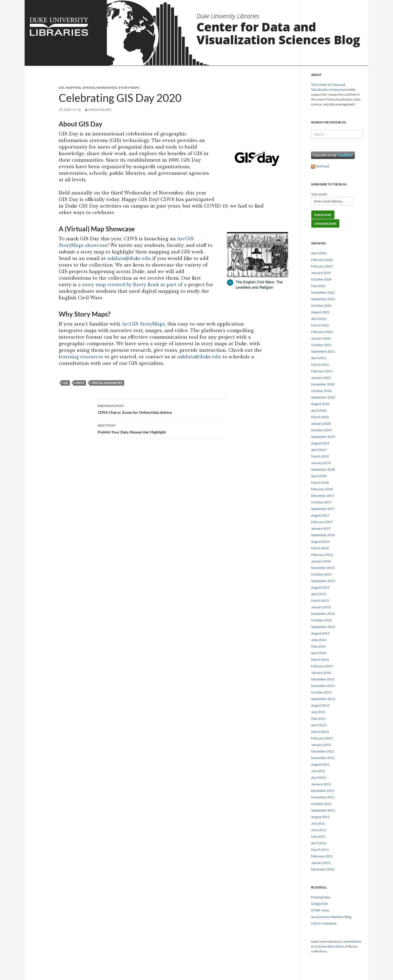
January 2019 (321, 463)
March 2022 (320, 325)
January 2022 (321, 338)
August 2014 (320, 633)
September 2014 (323, 627)
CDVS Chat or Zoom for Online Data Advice (162, 409)
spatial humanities (100, 88)
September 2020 (323, 397)
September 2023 (323, 299)
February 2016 (322, 555)
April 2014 (319, 653)
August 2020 (320, 404)
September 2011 (323, 810)
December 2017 (323, 496)
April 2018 (319, 476)
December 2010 (323, 869)
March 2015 (320, 600)
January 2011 (321, 863)
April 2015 (319, 594)
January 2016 (321, 561)
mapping (73, 88)
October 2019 (321, 430)
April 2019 (319, 450)
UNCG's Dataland (324, 923)
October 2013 (321, 692)
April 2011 (319, 843)
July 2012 (318, 771)
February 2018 (322, 489)
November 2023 (323, 292)
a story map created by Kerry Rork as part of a (133, 285)
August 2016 (320, 541)
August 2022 (320, 312)
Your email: (319, 194)
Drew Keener (100, 110)
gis (66, 383)
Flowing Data (321, 897)
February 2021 (322, 371)
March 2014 (320, 659)
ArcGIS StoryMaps (143, 324)
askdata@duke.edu (129, 258)
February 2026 (322, 260)
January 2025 (321, 273)
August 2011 (320, 817)
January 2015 (321, 607)
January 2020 (321, 423)
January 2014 (321, 673)
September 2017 (323, 509)
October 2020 (321, 391)
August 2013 (320, 705)
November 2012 (323, 758)
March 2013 (320, 732)
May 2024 (318, 286)
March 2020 (320, 417)
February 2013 (322, 738)
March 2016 (320, 548)
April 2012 (319, 777)
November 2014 (323, 614)
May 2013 (318, 718)
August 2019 (320, 443)
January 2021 (321, 378)
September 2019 (323, 437)
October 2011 (321, 804)
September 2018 (323, 469)
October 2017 (321, 502)
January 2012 (321, 784)
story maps (129, 88)
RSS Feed (320, 166)
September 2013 (323, 699)
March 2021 (320, 364)
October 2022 (321, 305)
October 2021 (321, 345)
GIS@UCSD (319, 904)
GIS (61, 88)
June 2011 (319, 830)
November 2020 (323, 384)
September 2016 (323, 535)
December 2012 (323, 751)
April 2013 (319, 725)
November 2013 (323, 686)
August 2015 (320, 587)
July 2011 (318, 823)
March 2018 (320, 482)
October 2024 (321, 279)
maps (80, 383)
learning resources (81, 357)
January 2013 (321, 745)
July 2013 (318, 712)
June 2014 (319, 640)
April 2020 (319, 410)
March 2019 (320, 456)
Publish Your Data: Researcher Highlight (162, 428)
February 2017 (322, 522)
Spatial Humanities (107, 383)
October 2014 (321, 620)
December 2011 (323, 791)
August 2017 (320, 515)
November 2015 (323, 568)
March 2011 (320, 850)
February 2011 (322, 856)
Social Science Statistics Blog (331, 917)
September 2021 (323, 351)
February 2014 (322, 666)
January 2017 (321, 528)
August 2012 (320, 764)
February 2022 (322, 332)
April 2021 (319, 358)
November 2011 (323, 797)
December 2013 (323, 679)
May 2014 (318, 646)
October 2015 (321, 574)
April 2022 (319, 319)
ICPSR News (320, 910)
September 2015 (323, 581)
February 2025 (322, 266)
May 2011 (318, 836)
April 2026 (319, 253)
